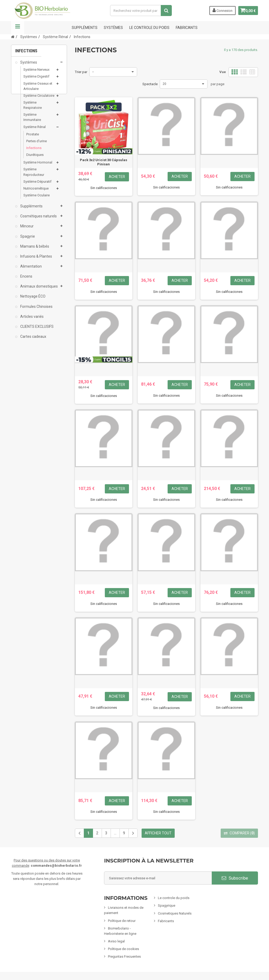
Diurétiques (35, 158)
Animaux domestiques (39, 290)
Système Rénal (35, 130)
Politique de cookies (123, 949)
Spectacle (150, 84)
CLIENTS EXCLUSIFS (37, 330)
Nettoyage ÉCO (32, 300)
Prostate (33, 138)
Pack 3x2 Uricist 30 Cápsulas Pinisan (104, 162)
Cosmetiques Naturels (175, 913)
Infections (34, 151)
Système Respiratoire (33, 108)
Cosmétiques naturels (38, 220)
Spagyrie (27, 240)
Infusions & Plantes (36, 260)
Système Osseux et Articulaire (38, 90)
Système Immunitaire (32, 121)
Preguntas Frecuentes (124, 956)
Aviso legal (116, 941)
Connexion (220, 10)
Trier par (81, 72)
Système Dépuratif (37, 185)
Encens (26, 280)
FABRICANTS (187, 28)
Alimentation (31, 270)
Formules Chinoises (36, 310)
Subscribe (235, 878)
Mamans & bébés (34, 250)
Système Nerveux (36, 73)
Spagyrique (167, 905)
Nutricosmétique (36, 192)
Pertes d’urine (37, 144)
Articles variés (32, 320)
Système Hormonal (38, 166)
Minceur (27, 229)
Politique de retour (122, 921)
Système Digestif (36, 80)
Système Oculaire (37, 199)
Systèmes (113, 28)
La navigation (18, 28)
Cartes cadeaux (33, 340)
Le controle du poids (149, 28)
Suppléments (85, 28)
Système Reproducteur (34, 175)
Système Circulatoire (39, 99)
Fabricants (166, 921)
